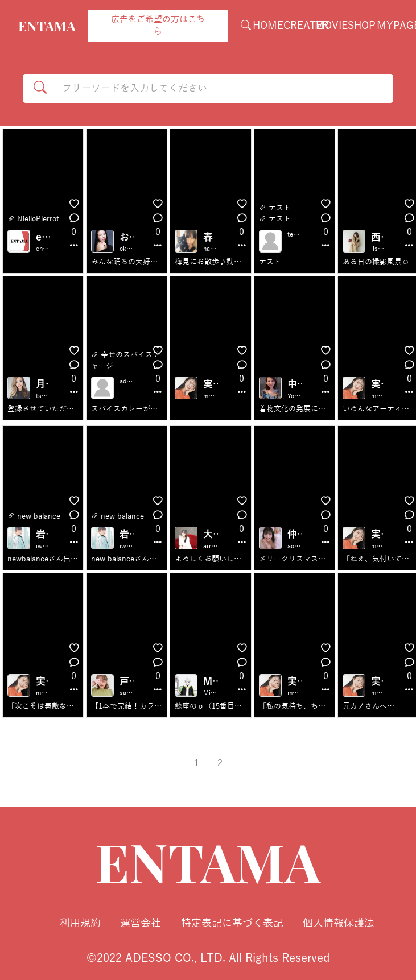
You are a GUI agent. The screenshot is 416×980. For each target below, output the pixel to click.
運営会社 (141, 923)
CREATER (306, 26)
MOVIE (331, 26)
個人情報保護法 (339, 923)
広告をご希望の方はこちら (158, 26)
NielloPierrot (38, 219)
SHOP (362, 26)
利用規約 (80, 923)
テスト (280, 208)
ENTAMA (47, 26)
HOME (268, 26)
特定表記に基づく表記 (232, 923)
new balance (39, 516)
